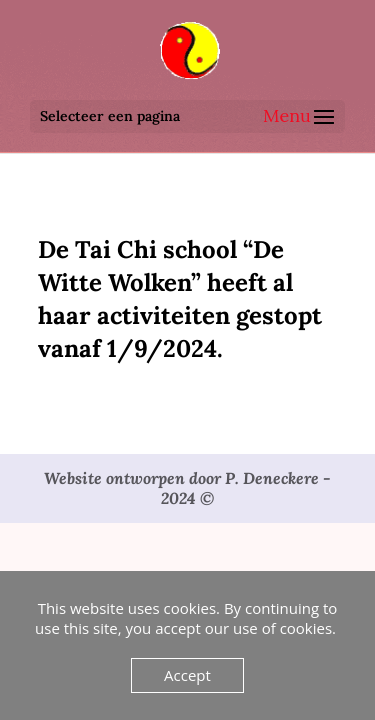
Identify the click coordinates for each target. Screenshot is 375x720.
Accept (187, 675)
